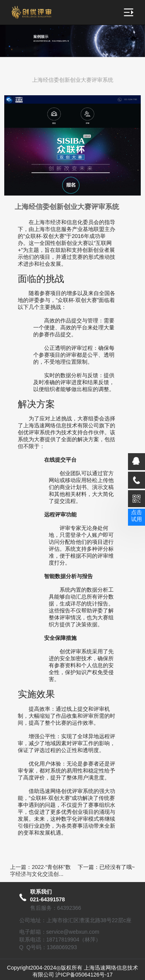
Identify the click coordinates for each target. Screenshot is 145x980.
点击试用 (136, 516)
